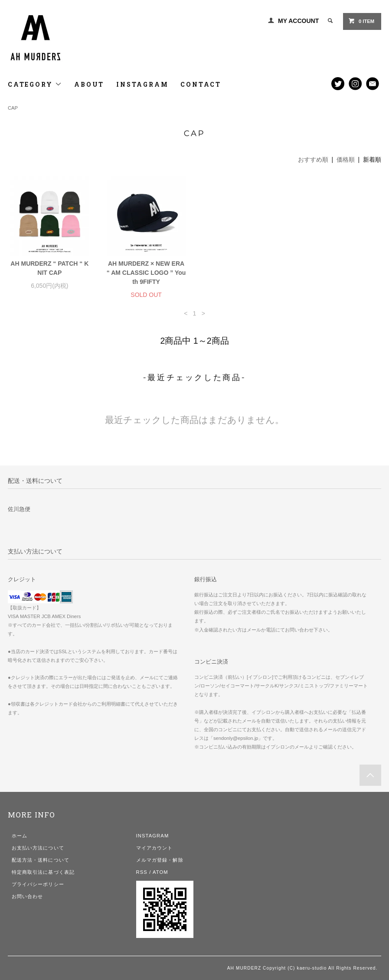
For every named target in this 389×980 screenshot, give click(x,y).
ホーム (20, 836)
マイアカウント (155, 848)
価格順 (346, 160)
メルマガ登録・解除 (160, 860)
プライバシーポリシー (38, 884)
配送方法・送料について (41, 860)
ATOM (160, 872)
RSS (142, 872)
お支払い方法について (38, 848)
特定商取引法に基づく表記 (43, 872)
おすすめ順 (313, 160)
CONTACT (201, 84)
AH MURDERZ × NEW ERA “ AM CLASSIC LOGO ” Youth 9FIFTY (146, 273)
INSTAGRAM (142, 84)
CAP (13, 108)
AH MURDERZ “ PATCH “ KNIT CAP (49, 268)
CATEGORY (35, 84)
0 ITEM (361, 21)
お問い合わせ (28, 896)
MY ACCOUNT (298, 21)
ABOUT (89, 84)
